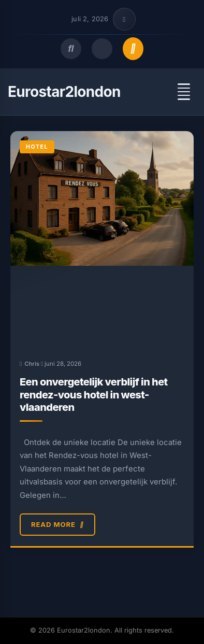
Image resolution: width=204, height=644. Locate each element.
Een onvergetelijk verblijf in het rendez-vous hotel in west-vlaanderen (94, 395)
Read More (57, 525)
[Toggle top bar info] (124, 19)
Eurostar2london (64, 92)
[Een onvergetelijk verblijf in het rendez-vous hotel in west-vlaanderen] (102, 240)
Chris (32, 364)
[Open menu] (184, 92)
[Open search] (71, 49)
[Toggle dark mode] (102, 49)
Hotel (37, 147)
